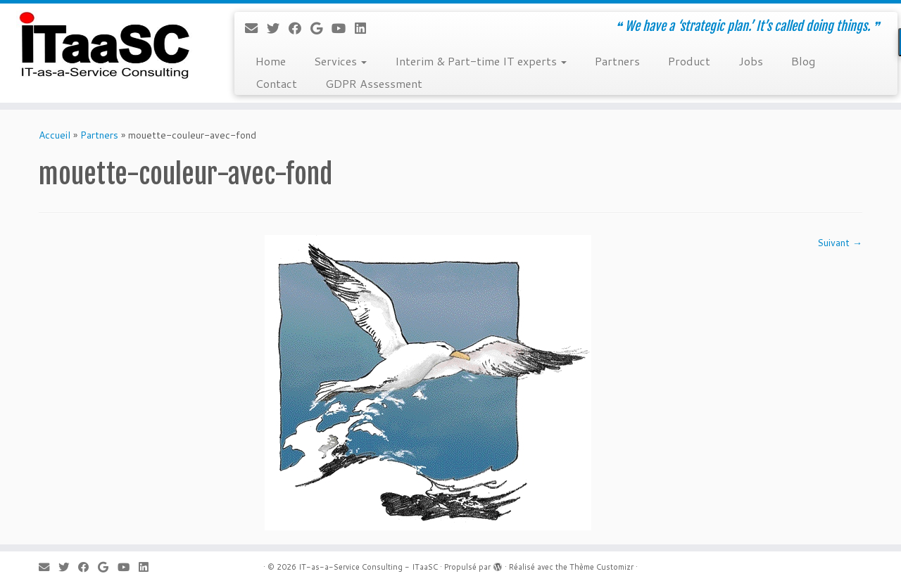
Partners (617, 61)
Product (689, 61)
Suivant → (840, 243)
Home (271, 61)
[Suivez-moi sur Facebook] (300, 28)
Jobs (751, 61)
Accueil (55, 135)
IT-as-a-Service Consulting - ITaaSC (368, 567)
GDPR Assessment (374, 83)
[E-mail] (256, 28)
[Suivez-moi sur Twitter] (278, 28)
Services (340, 61)
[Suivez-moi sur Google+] (321, 28)
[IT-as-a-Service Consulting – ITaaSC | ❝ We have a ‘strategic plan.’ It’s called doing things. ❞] (104, 46)
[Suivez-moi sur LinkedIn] (365, 28)
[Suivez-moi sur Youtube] (343, 28)
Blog (803, 61)
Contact (276, 83)
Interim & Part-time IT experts (481, 61)
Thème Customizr (601, 567)
